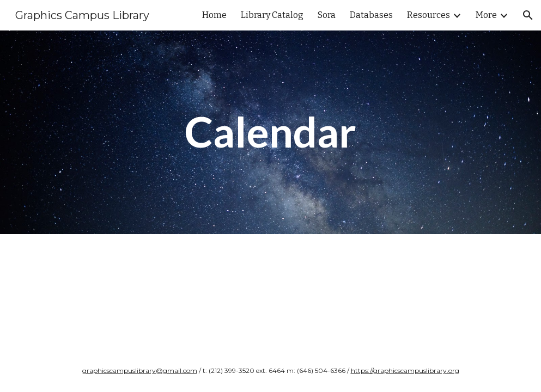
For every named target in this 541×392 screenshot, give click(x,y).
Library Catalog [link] (272, 15)
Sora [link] (327, 15)
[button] (528, 15)
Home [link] (214, 15)
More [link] (486, 15)
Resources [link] (428, 15)
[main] (271, 132)
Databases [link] (371, 15)
